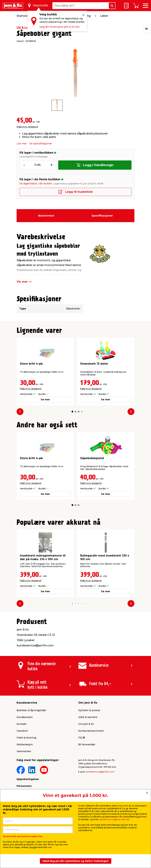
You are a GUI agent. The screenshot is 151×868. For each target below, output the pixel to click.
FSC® (82, 738)
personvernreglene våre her (115, 819)
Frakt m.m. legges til (27, 127)
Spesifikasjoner (102, 216)
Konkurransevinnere (91, 731)
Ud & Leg (23, 27)
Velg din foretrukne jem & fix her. (60, 27)
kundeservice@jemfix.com (100, 772)
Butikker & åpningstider (32, 710)
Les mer (22, 144)
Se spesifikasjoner (41, 144)
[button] (72, 412)
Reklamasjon (25, 744)
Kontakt (22, 724)
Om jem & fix (86, 724)
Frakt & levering (26, 738)
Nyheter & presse (89, 710)
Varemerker (24, 751)
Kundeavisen (25, 717)
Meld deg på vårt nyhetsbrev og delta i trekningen (76, 861)
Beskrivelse (46, 216)
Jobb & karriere (88, 717)
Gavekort (22, 731)
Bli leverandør (87, 744)
